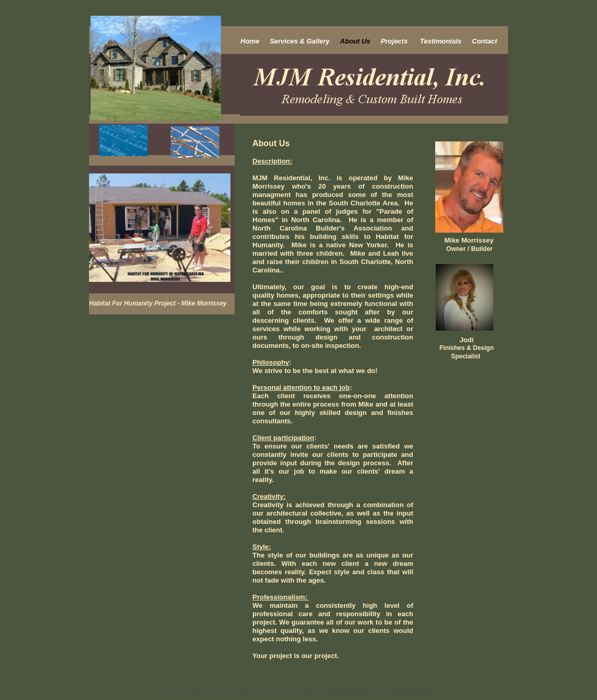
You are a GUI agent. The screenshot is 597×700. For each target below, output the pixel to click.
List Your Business (413, 691)
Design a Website (348, 691)
